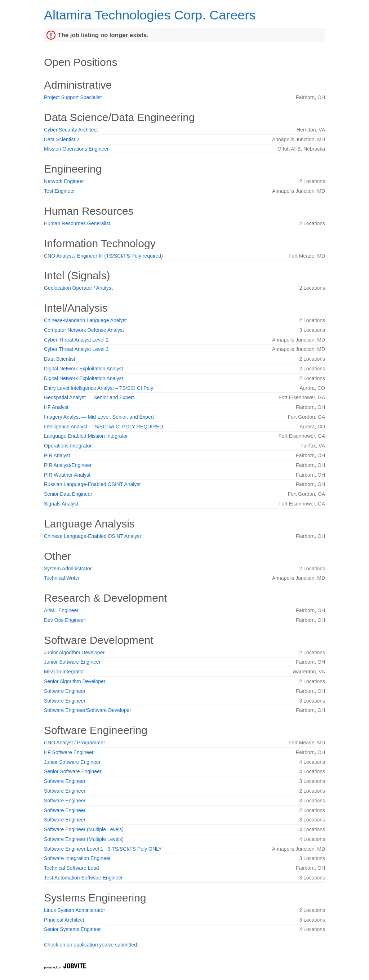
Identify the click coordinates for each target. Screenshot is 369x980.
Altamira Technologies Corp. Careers (150, 15)
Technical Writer (62, 578)
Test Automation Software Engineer (83, 878)
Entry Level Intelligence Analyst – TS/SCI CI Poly (99, 388)
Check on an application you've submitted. (91, 945)
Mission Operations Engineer (76, 149)
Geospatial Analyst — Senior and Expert (89, 397)
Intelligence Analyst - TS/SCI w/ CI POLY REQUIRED (104, 427)
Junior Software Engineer (72, 662)
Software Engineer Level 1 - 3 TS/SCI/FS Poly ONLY (103, 849)
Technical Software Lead (72, 868)
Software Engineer (65, 691)
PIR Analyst (57, 455)
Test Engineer (59, 191)
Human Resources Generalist (77, 223)
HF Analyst (56, 407)
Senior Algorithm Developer (75, 681)
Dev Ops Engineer (65, 620)
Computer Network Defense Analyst (84, 330)
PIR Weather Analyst (67, 475)
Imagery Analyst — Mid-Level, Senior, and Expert (99, 417)
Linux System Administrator (75, 910)
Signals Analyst (61, 504)
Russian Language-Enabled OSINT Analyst (92, 484)
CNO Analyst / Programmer (75, 743)
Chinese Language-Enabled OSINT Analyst (92, 536)
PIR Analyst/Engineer (68, 465)
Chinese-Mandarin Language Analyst (85, 320)
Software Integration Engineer (77, 858)
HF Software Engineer (69, 752)
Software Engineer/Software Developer (88, 710)
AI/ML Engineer (61, 610)
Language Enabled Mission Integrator (86, 436)
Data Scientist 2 (62, 139)
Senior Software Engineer (73, 771)
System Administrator (68, 569)
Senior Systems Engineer (72, 929)
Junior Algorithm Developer (74, 652)
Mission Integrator (64, 672)
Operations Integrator (68, 446)
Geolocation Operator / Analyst (78, 288)
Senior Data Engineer (68, 494)
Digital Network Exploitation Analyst (83, 369)
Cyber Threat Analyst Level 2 (76, 340)
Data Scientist (59, 359)
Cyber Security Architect (71, 130)
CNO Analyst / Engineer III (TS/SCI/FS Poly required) (103, 256)
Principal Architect (64, 920)
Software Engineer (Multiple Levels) (84, 829)
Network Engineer (64, 181)
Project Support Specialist (73, 97)
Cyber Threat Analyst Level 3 (76, 349)
